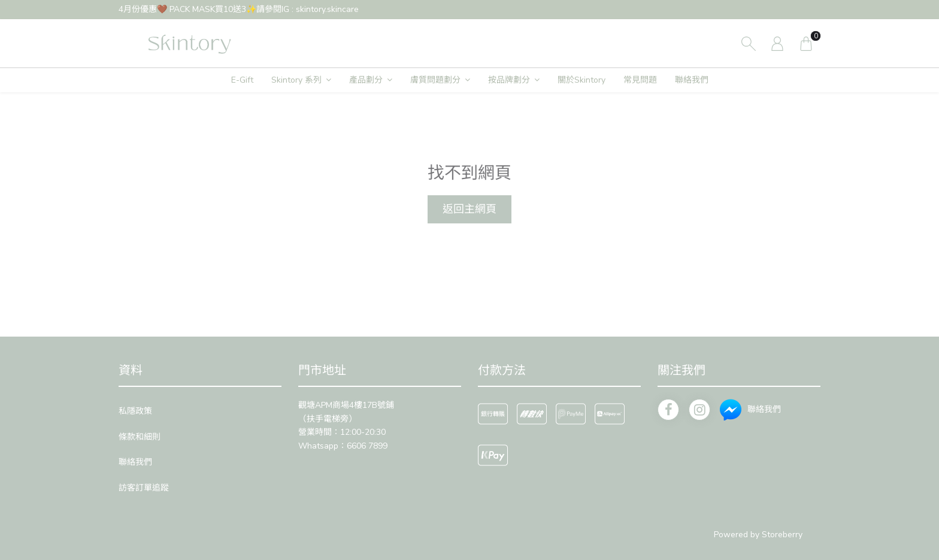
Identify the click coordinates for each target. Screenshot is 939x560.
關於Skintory (581, 80)
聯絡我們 (692, 80)
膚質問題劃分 (435, 80)
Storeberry (782, 535)
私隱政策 (135, 411)
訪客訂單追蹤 (144, 488)
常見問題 (640, 80)
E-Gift (242, 80)
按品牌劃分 (509, 80)
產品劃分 (366, 80)
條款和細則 (140, 437)
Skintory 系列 (296, 80)
